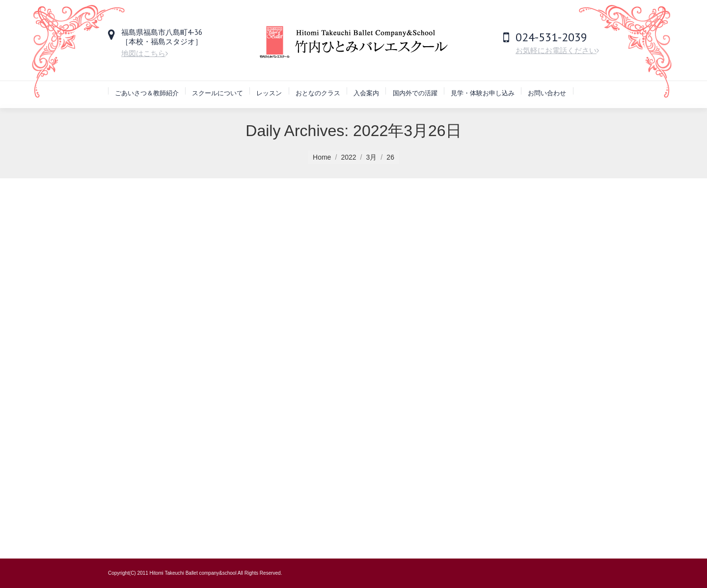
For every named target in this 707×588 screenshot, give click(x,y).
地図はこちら (145, 53)
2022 (348, 157)
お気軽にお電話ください (557, 50)
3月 (372, 157)
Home (322, 157)
